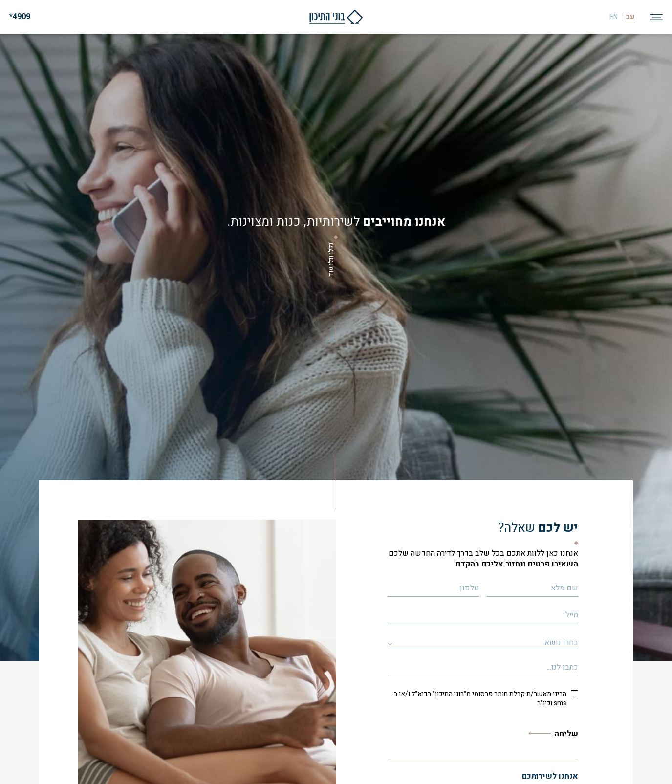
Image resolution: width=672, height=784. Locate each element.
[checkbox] (483, 699)
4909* (20, 17)
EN (614, 17)
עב (630, 17)
